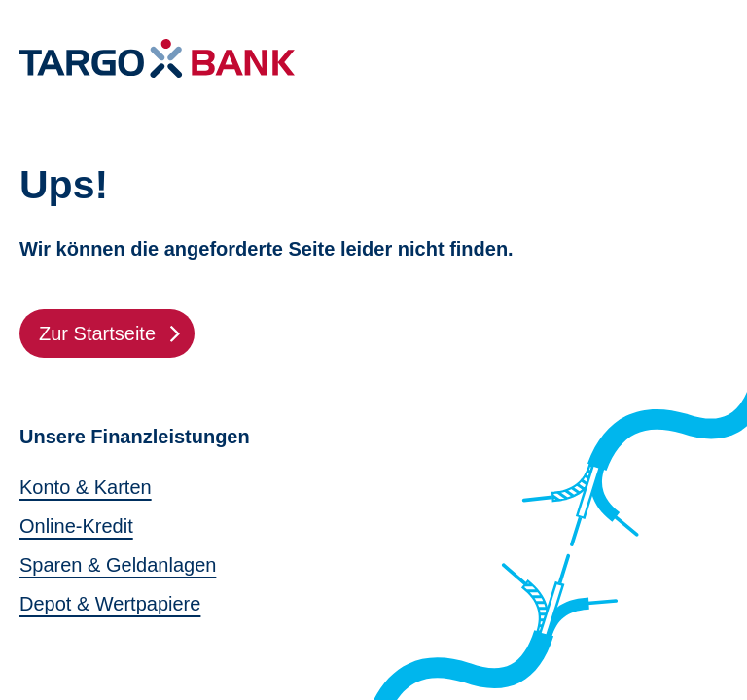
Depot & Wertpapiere (110, 604)
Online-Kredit (76, 526)
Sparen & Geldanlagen (118, 565)
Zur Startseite (117, 333)
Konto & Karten (86, 487)
